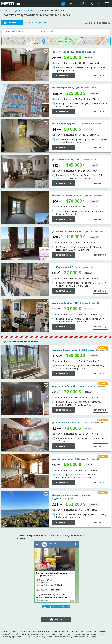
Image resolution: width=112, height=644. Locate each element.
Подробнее (64, 76)
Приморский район (13, 31)
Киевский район (48, 31)
